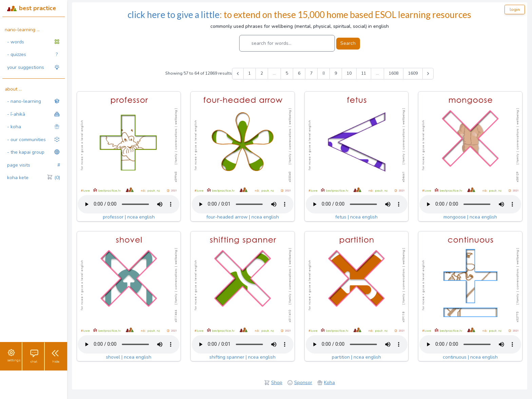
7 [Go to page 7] (311, 73)
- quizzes (32, 55)
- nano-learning (34, 101)
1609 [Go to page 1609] (413, 73)
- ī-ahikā (34, 114)
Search (348, 43)
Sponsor (303, 383)
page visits (34, 165)
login (515, 9)
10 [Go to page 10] (349, 73)
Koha (329, 383)
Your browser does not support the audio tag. (129, 204)
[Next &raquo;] (428, 74)
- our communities (34, 140)
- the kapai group (34, 152)
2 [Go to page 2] (262, 73)
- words (34, 42)
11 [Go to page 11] (364, 73)
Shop (277, 383)
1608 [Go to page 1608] (394, 73)
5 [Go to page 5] (287, 73)
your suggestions (34, 67)
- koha (34, 127)
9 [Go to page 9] (336, 73)
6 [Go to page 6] (299, 73)
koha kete (34, 178)
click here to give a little (174, 15)
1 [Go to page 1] (250, 73)
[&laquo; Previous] (238, 74)
